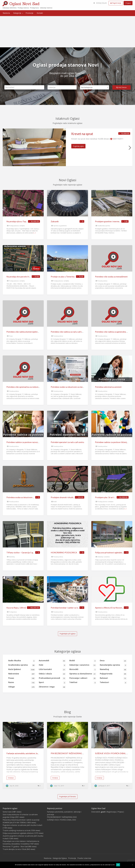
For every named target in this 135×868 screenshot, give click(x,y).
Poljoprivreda (113, 674)
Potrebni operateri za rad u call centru (67, 442)
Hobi (52, 665)
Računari (113, 678)
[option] (68, 147)
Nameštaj (12, 557)
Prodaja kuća (13, 612)
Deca (113, 661)
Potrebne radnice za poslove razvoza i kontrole (27, 442)
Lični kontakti (52, 669)
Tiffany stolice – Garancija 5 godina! (23, 553)
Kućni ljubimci (22, 669)
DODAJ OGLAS (100, 3)
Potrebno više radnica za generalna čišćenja (114, 332)
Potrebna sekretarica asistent (108, 387)
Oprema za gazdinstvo (60, 226)
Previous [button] (5, 147)
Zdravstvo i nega (52, 687)
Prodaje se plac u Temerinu (63, 277)
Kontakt (40, 13)
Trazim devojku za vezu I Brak (14, 849)
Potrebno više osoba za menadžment (111, 277)
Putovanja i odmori (83, 678)
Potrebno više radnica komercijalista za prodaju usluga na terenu (35, 332)
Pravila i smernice (84, 858)
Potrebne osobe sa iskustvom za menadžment (71, 387)
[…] (34, 233)
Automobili (52, 661)
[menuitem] (100, 3)
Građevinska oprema (104, 226)
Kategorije (17, 13)
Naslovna (6, 13)
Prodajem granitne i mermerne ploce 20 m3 (114, 221)
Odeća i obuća (52, 674)
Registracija (117, 3)
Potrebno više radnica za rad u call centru (69, 332)
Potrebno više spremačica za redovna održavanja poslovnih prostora (36, 387)
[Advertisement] (68, 32)
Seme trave (7, 812)
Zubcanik (55, 221)
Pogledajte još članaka (67, 796)
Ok (118, 865)
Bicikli (55, 502)
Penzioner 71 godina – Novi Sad (15, 847)
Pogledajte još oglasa (67, 634)
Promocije (29, 13)
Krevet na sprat (82, 134)
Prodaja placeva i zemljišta (17, 226)
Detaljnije (11, 778)
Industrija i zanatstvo (104, 557)
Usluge (22, 687)
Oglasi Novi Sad (24, 4)
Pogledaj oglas (78, 146)
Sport (52, 682)
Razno (22, 682)
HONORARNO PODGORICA (64, 553)
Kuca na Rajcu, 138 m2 (16, 608)
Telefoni (83, 682)
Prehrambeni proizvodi (52, 678)
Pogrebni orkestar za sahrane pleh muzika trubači (22, 825)
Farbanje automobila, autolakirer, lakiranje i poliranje (30, 753)
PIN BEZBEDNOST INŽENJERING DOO (69, 753)
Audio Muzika (22, 661)
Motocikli (83, 669)
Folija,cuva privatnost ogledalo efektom (113, 553)
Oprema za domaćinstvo (83, 674)
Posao (11, 336)
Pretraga (121, 87)
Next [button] (130, 147)
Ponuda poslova (102, 281)
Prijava (128, 3)
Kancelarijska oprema (113, 665)
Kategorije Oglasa (60, 858)
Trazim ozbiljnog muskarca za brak (16, 830)
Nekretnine (22, 674)
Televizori (113, 682)
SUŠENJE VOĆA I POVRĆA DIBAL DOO (113, 753)
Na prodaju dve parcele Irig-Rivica (21, 277)
